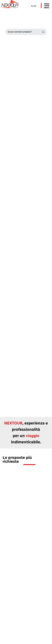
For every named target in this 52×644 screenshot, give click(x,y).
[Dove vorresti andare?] (21, 32)
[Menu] (47, 6)
